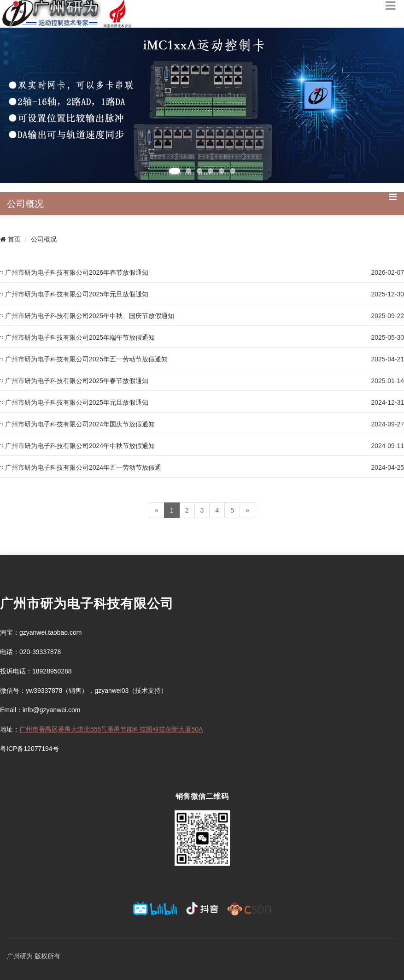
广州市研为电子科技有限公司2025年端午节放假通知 (80, 337)
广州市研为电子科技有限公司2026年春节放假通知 (77, 272)
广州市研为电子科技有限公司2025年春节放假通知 (77, 381)
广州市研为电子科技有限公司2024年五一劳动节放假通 (83, 467)
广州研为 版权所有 (34, 956)
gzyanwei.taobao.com (50, 632)
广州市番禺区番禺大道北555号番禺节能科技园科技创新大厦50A (111, 729)
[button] (175, 171)
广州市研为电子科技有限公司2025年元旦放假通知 (77, 294)
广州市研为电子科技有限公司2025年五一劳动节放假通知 (86, 359)
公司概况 (44, 239)
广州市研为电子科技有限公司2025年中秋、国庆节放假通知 (90, 316)
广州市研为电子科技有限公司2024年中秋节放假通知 (80, 446)
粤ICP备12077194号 (29, 749)
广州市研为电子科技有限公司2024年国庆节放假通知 (80, 424)
